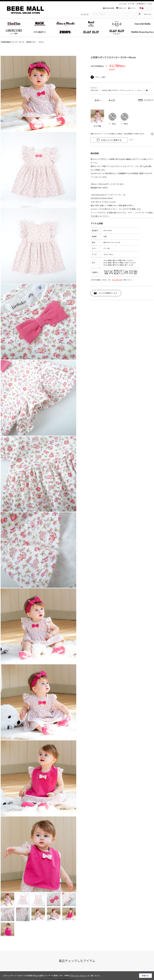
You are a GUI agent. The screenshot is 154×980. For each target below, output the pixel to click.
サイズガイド (117, 280)
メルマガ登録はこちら (108, 293)
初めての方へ (148, 14)
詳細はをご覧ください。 (83, 976)
